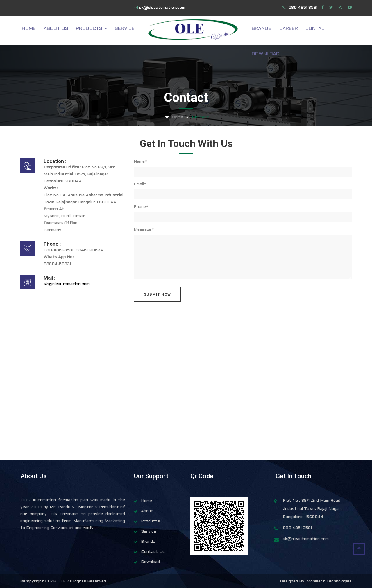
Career (283, 30)
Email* (140, 184)
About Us (65, 30)
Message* (144, 230)
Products (98, 30)
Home (41, 30)
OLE (62, 581)
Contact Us (153, 552)
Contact (308, 30)
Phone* (141, 207)
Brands (259, 30)
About (147, 511)
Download (338, 30)
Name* (140, 162)
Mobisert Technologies (329, 581)
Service (128, 30)
